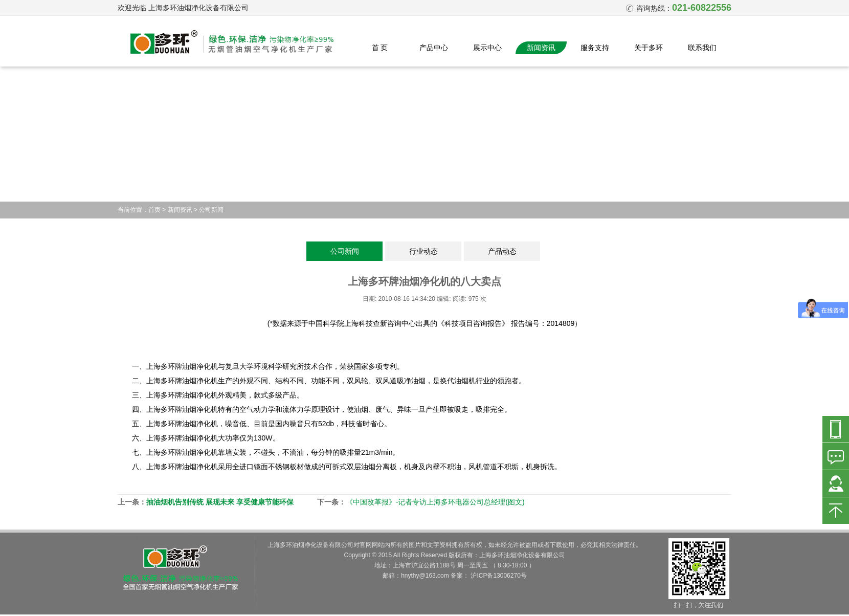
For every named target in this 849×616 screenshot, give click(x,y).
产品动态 (502, 251)
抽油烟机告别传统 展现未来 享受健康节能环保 (220, 502)
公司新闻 (211, 210)
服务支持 (595, 48)
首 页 (380, 48)
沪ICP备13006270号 (498, 576)
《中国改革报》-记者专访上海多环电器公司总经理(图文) (435, 502)
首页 (154, 210)
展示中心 (487, 48)
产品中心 (434, 48)
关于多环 (649, 48)
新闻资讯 (541, 48)
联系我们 (702, 48)
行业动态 (423, 251)
